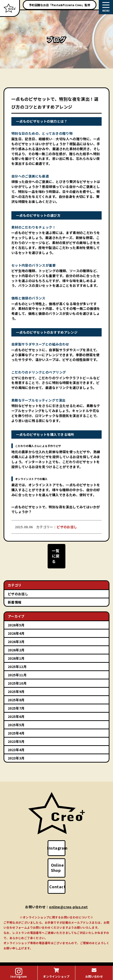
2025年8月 (16, 694)
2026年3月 (16, 636)
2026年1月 (16, 652)
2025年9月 (16, 686)
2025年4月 (16, 727)
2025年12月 (17, 661)
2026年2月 (16, 644)
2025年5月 (16, 719)
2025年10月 (17, 677)
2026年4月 (16, 627)
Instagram (61, 842)
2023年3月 (16, 752)
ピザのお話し (18, 588)
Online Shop (60, 859)
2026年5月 (16, 619)
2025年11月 (17, 669)
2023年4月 (16, 744)
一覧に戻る (56, 555)
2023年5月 (16, 735)
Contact (60, 876)
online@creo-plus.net (68, 896)
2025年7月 (16, 702)
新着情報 (15, 596)
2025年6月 (16, 711)
